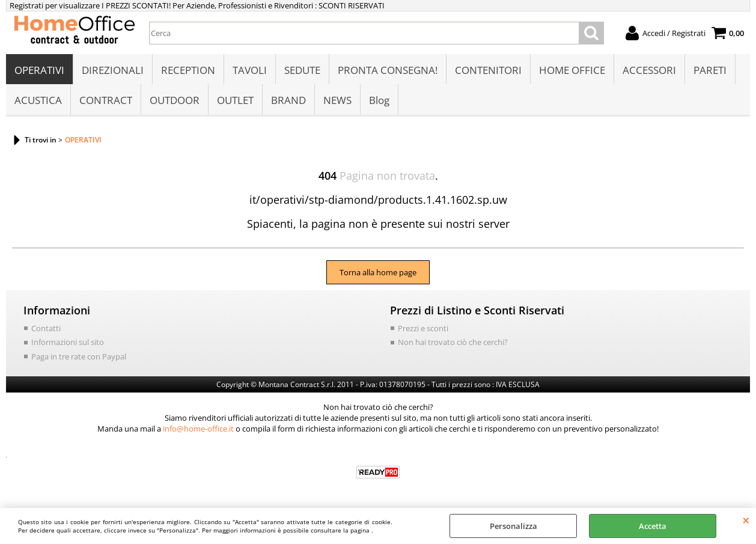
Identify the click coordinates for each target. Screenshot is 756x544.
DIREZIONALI (113, 70)
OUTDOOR (175, 100)
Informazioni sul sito (68, 342)
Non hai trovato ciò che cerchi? (453, 342)
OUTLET (235, 100)
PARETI (710, 70)
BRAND (288, 100)
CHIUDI (746, 520)
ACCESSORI (649, 70)
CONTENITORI (488, 70)
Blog (379, 100)
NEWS (337, 100)
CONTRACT (106, 100)
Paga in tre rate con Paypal (79, 356)
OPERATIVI (39, 70)
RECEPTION (188, 70)
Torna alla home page (378, 272)
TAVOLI (250, 70)
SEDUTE (302, 70)
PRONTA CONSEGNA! (388, 70)
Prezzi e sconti (423, 328)
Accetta (653, 526)
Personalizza (514, 526)
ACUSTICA (38, 100)
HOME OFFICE (572, 70)
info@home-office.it (198, 429)
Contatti (46, 328)
